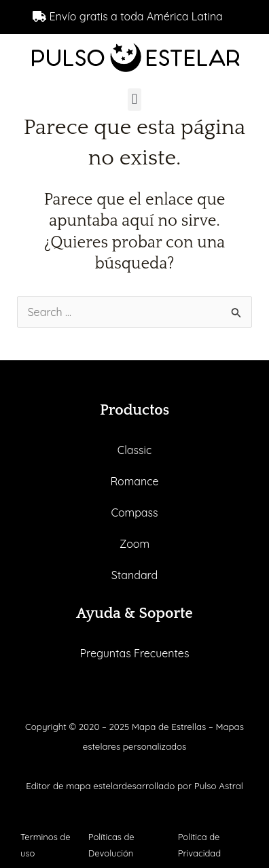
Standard (134, 575)
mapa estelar (94, 786)
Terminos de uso (46, 845)
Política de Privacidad (199, 845)
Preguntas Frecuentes (135, 653)
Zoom (134, 544)
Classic (135, 450)
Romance (134, 481)
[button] (134, 100)
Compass (134, 513)
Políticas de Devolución (111, 845)
